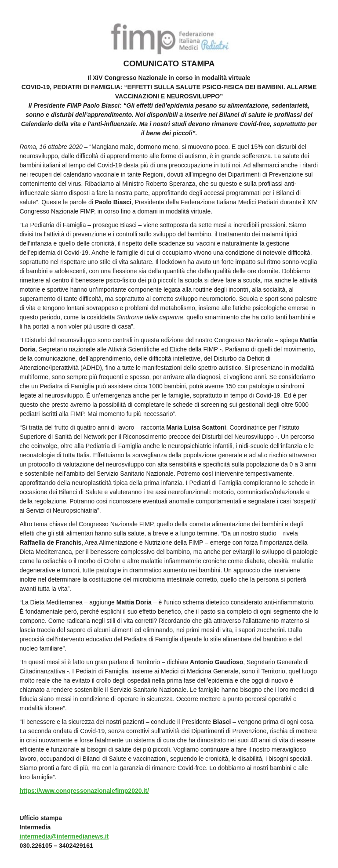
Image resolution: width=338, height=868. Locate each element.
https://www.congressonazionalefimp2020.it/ (84, 791)
